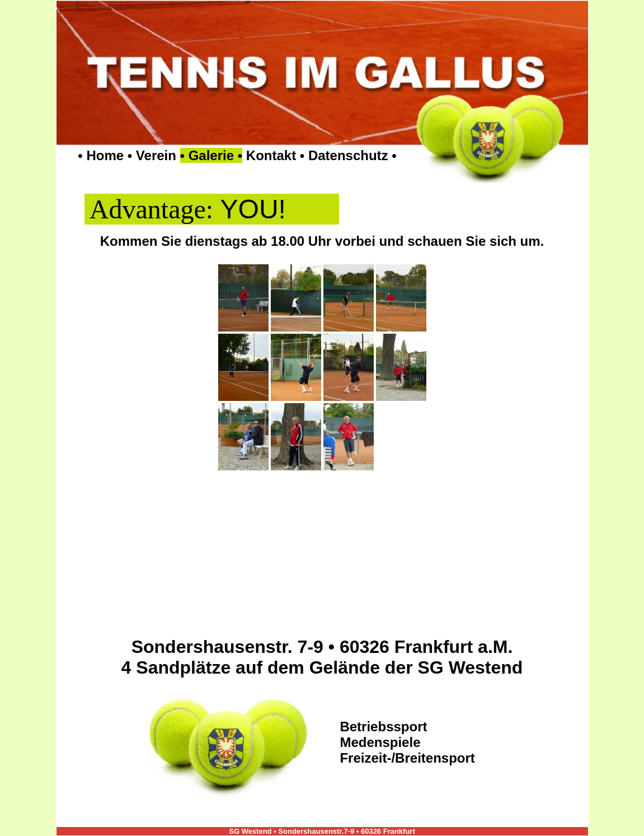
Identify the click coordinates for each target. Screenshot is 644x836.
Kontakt (271, 155)
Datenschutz (348, 155)
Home (105, 155)
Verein (156, 155)
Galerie (211, 155)
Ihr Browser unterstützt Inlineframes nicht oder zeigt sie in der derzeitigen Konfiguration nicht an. (322, 437)
